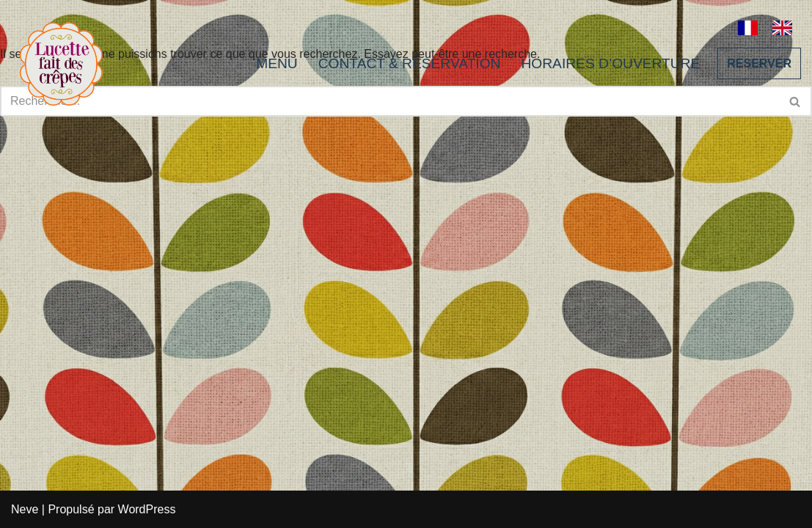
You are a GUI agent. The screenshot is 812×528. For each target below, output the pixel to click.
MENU (277, 63)
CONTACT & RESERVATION (410, 63)
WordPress (147, 509)
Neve (25, 509)
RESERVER (759, 63)
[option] (786, 28)
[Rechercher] (795, 101)
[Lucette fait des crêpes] (61, 63)
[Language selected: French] (772, 26)
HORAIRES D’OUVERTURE (610, 63)
